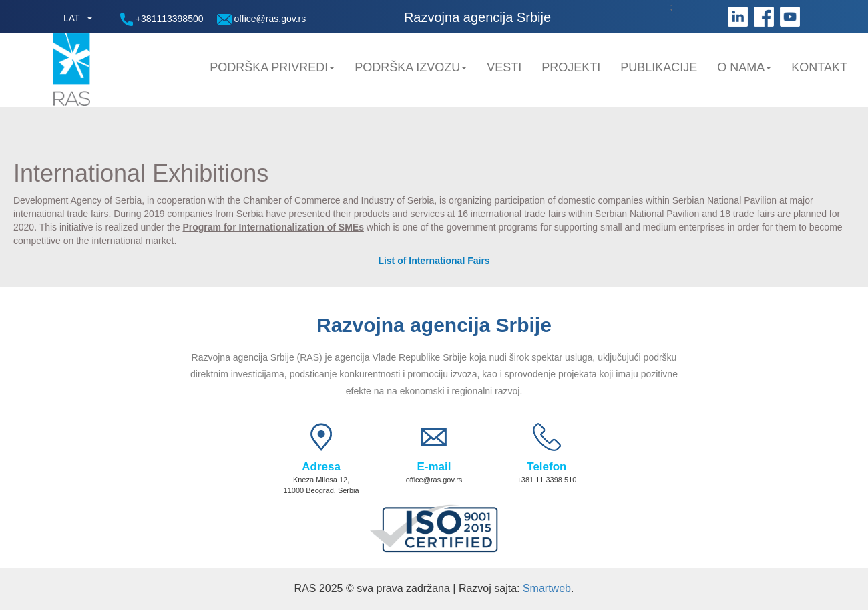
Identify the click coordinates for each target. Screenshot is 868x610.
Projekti (571, 67)
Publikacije (659, 67)
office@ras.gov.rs (262, 19)
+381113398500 (162, 20)
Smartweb (547, 588)
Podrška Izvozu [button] (411, 67)
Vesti (504, 67)
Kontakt (819, 67)
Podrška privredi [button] (272, 67)
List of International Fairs (434, 261)
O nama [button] (744, 67)
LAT (72, 18)
